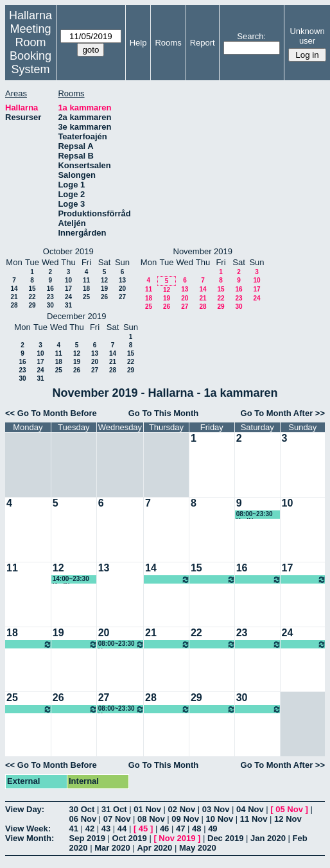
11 (86, 280)
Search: (251, 36)
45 (143, 829)
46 (164, 829)
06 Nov (83, 819)
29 (32, 305)
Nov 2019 (177, 838)
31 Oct (114, 809)
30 (50, 305)
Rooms (168, 43)
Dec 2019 (225, 838)
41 (74, 829)
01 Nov (147, 809)
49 (213, 829)
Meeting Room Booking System (30, 49)
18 (86, 289)
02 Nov (182, 809)
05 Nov (289, 809)
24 (68, 297)
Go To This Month (164, 413)
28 (14, 305)
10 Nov (220, 819)
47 (180, 829)
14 (14, 289)
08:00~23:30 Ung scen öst (168, 579)
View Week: (28, 829)
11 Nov (254, 819)
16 (50, 289)
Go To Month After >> (283, 413)
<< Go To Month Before (51, 413)
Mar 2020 (112, 848)
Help (138, 43)
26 (104, 297)
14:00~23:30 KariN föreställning (72, 579)
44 (122, 829)
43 (106, 829)
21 (14, 297)
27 (122, 297)
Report (203, 43)
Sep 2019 (87, 838)
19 (104, 289)
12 (104, 280)
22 (32, 297)
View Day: (25, 809)
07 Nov (117, 819)
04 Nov (250, 809)
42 (90, 829)
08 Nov (151, 819)
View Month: (30, 838)
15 (32, 289)
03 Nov (216, 809)
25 (86, 297)
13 (122, 280)
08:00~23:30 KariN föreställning (256, 515)
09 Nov (185, 819)
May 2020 (198, 848)
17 (68, 289)
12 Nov (288, 819)
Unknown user (307, 36)
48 (196, 829)
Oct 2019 (130, 838)
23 (50, 297)
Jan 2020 (268, 838)
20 (122, 289)
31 (68, 305)
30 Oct (82, 809)
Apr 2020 (154, 848)
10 (68, 280)
